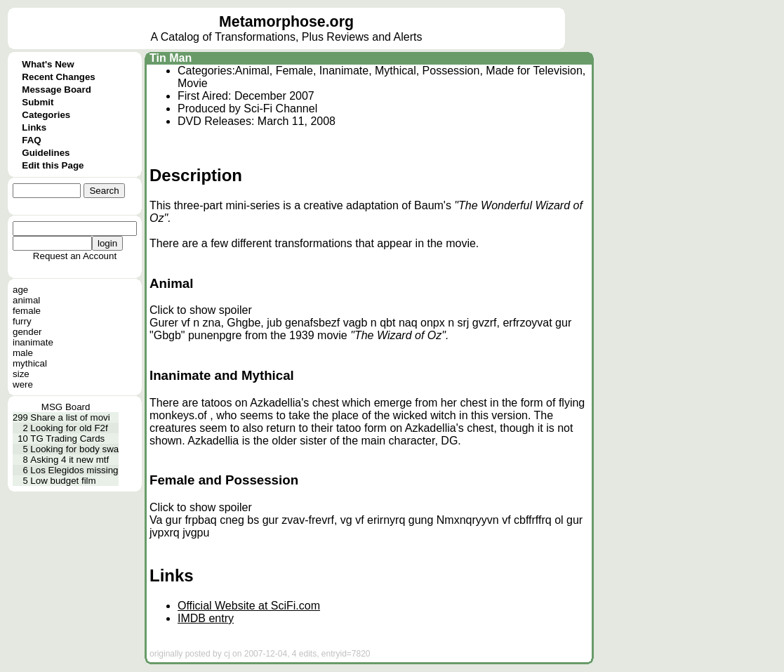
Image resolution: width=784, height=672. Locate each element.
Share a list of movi (70, 417)
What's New (48, 64)
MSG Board (66, 407)
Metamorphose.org (286, 22)
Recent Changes (58, 77)
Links (34, 127)
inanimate (33, 342)
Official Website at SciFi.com (249, 606)
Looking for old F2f (69, 428)
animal (26, 300)
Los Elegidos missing (74, 470)
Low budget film (63, 481)
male (23, 353)
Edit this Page (53, 165)
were (23, 384)
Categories (46, 115)
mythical (30, 363)
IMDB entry (206, 618)
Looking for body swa (74, 449)
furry (22, 321)
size (21, 374)
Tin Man (171, 58)
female (27, 311)
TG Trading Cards (67, 439)
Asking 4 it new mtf (69, 460)
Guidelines (46, 153)
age (20, 290)
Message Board (57, 90)
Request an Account (75, 256)
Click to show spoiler (201, 310)
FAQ (31, 140)
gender (27, 332)
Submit (38, 102)
